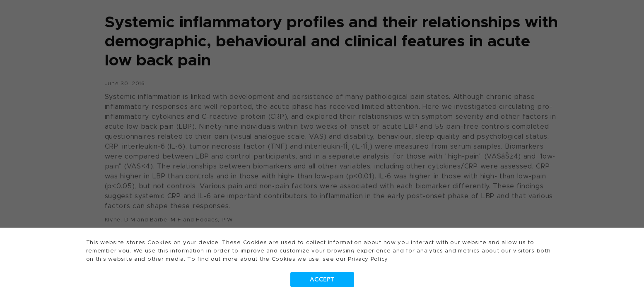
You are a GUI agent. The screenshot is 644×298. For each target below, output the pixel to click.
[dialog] (322, 149)
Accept (322, 280)
